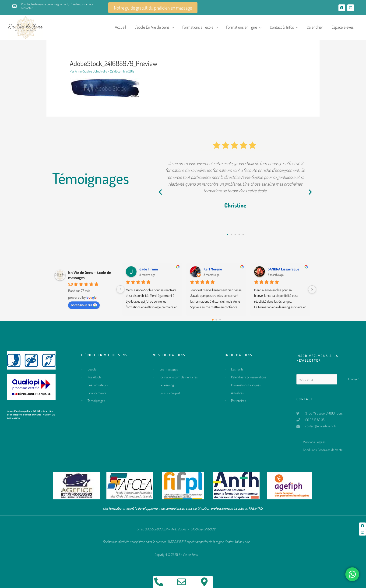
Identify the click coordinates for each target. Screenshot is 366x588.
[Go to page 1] (216, 320)
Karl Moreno (213, 269)
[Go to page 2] (220, 320)
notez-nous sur (84, 305)
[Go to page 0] (213, 320)
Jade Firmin (149, 269)
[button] (160, 192)
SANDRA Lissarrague (283, 269)
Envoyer (353, 379)
